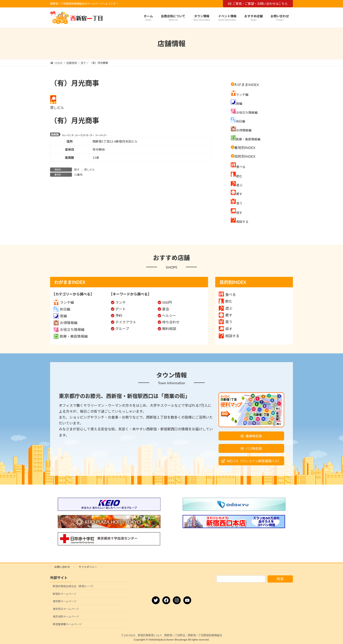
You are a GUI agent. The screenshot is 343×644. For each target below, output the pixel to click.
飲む (226, 301)
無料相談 (169, 329)
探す (77, 170)
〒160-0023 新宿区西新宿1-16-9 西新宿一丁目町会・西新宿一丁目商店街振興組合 (171, 635)
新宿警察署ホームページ (67, 624)
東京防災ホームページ (66, 609)
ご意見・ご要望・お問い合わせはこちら (258, 4)
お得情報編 (66, 323)
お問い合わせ (62, 567)
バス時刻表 (254, 449)
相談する (229, 336)
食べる (227, 294)
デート (121, 309)
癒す (226, 315)
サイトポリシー (88, 567)
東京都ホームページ (65, 601)
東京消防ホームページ (66, 617)
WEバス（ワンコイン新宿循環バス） (254, 461)
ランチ (121, 302)
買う (226, 322)
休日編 (62, 309)
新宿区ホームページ (65, 594)
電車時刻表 (254, 436)
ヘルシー (169, 315)
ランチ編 (64, 302)
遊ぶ (226, 308)
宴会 (166, 309)
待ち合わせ (171, 322)
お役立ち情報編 (69, 329)
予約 (119, 315)
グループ (122, 329)
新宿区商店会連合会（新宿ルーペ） (74, 586)
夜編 (60, 316)
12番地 (78, 175)
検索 (280, 579)
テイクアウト (126, 322)
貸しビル (89, 170)
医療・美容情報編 (71, 336)
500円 (167, 302)
